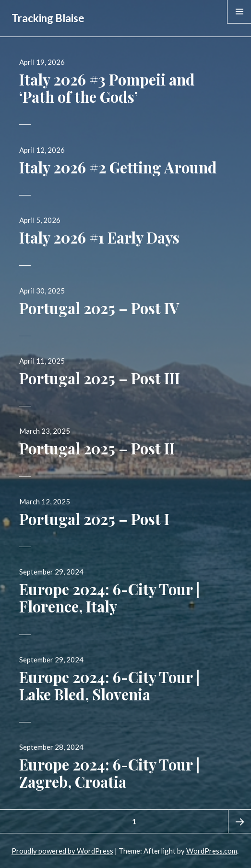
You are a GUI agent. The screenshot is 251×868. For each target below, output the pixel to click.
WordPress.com (212, 851)
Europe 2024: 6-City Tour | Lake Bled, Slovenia (109, 685)
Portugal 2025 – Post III (100, 378)
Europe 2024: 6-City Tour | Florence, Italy (109, 598)
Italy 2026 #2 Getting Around (118, 167)
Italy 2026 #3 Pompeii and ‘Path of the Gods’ (107, 88)
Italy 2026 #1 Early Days (99, 237)
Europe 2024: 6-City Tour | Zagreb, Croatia (109, 773)
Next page (239, 821)
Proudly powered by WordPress (62, 851)
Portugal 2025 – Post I (94, 519)
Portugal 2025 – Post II (97, 448)
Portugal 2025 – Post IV (99, 308)
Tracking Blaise (48, 18)
